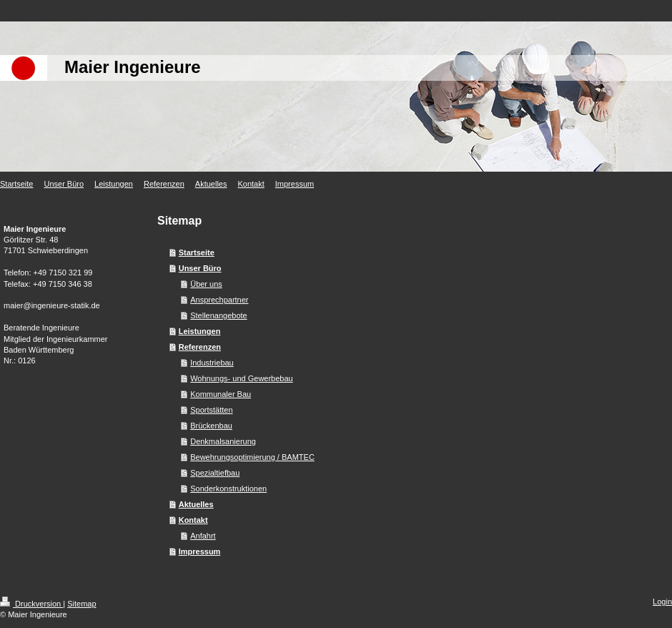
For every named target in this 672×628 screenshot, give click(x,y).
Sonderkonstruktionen (228, 489)
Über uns (206, 284)
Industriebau (212, 363)
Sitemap (81, 604)
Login (662, 602)
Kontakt (193, 520)
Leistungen (200, 331)
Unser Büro (200, 268)
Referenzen (200, 347)
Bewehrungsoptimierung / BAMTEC (252, 457)
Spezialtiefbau (215, 473)
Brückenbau (211, 426)
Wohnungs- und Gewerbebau (242, 378)
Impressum (200, 551)
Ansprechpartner (219, 300)
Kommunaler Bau (221, 394)
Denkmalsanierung (223, 441)
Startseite (197, 252)
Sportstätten (211, 410)
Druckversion (31, 604)
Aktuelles (196, 504)
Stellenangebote (219, 315)
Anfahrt (203, 536)
